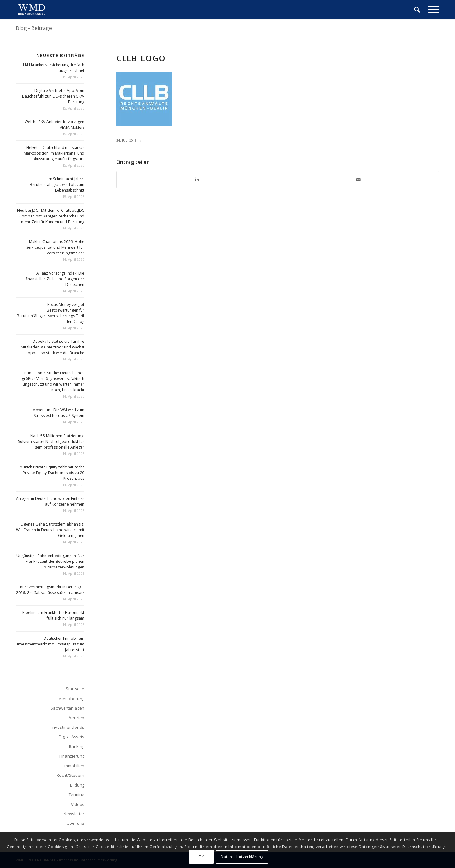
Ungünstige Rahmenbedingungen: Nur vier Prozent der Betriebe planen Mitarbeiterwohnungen (50, 561)
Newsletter (74, 814)
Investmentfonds (68, 727)
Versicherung (72, 699)
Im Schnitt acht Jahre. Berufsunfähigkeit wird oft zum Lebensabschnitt (57, 184)
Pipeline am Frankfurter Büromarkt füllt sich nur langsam (53, 615)
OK (201, 857)
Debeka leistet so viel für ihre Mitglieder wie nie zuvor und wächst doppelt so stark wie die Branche (53, 347)
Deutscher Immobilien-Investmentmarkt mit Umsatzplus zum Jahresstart (51, 644)
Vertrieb (77, 718)
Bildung (77, 785)
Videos (78, 804)
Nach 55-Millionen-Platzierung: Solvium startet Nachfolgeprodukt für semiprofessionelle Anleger (51, 441)
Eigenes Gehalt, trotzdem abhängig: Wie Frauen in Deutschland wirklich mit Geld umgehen (50, 530)
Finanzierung (72, 756)
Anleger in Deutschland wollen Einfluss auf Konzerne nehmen (50, 501)
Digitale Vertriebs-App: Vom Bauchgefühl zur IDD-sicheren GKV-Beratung (53, 96)
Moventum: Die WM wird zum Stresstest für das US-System (58, 413)
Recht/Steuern (70, 775)
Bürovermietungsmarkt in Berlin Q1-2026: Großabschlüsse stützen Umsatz (50, 590)
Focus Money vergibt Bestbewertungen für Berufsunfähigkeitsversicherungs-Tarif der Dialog (51, 313)
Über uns (76, 823)
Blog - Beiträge (34, 28)
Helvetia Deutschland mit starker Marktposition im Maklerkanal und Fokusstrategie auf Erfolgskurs (54, 153)
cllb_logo (141, 58)
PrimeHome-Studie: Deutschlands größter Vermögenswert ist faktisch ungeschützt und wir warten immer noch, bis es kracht (53, 381)
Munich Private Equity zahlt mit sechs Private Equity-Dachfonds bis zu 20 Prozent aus (52, 473)
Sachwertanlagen (67, 708)
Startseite (75, 689)
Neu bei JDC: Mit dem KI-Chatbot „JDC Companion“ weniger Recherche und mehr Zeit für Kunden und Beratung (51, 216)
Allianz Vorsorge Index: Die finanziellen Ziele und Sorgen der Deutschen (55, 279)
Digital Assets (72, 737)
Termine (76, 794)
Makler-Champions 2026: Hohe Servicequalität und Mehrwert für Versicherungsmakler (55, 247)
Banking (77, 746)
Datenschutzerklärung (242, 857)
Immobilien (74, 766)
